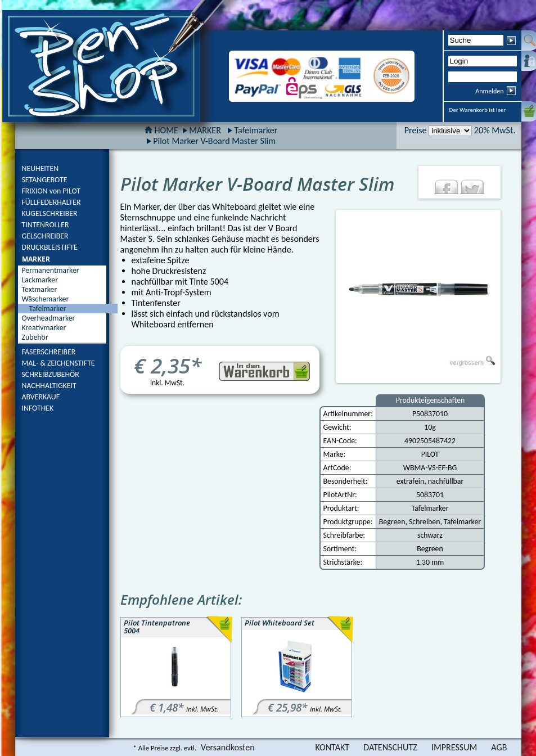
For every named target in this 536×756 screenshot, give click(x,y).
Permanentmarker (51, 270)
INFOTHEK (38, 408)
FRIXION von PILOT (51, 191)
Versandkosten (228, 747)
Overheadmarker (49, 318)
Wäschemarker (46, 299)
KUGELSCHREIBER (50, 213)
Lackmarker (40, 280)
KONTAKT (332, 747)
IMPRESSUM (454, 747)
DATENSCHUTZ (390, 747)
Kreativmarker (44, 328)
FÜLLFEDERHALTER (51, 202)
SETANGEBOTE (45, 180)
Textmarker (40, 289)
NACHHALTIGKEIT (49, 386)
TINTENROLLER (46, 225)
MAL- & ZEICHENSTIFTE (58, 363)
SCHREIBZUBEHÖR (51, 374)
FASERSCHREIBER (49, 352)
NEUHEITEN (40, 168)
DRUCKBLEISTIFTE (50, 247)
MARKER (36, 259)
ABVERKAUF (41, 397)
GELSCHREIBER (45, 236)
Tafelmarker (256, 130)
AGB (499, 747)
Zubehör (35, 337)
